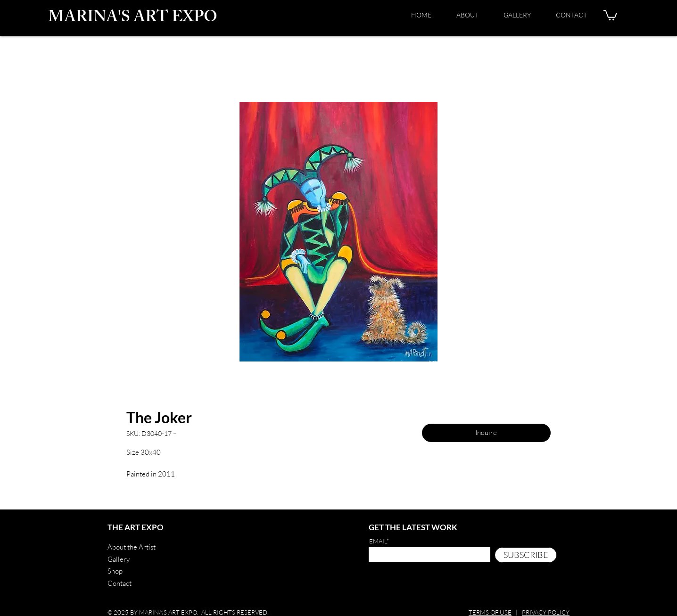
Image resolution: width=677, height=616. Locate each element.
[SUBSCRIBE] (526, 555)
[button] (610, 15)
